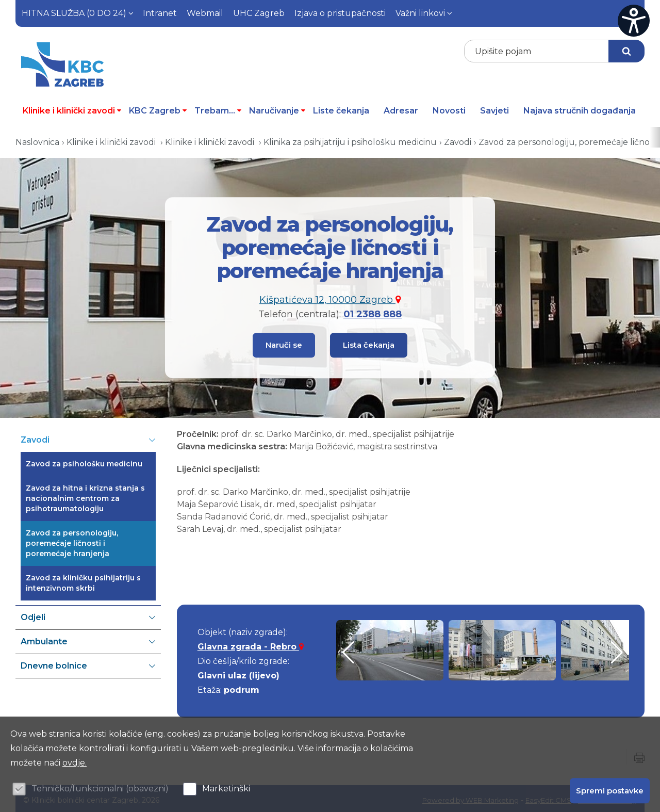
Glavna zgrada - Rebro (251, 644)
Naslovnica (37, 139)
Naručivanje (277, 108)
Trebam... (218, 108)
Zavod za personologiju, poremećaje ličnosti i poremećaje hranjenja (72, 540)
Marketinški (226, 789)
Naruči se (284, 342)
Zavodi (458, 139)
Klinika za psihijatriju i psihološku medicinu (350, 139)
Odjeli (88, 614)
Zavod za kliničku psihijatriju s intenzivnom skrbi (83, 580)
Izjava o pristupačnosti (340, 13)
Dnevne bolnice (88, 663)
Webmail (205, 13)
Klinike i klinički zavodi (72, 108)
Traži (626, 51)
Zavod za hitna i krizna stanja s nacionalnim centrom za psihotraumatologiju (85, 495)
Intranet (160, 13)
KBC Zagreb (158, 108)
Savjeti (494, 108)
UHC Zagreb (259, 13)
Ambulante (88, 639)
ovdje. (75, 763)
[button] (617, 649)
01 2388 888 (373, 312)
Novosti (449, 108)
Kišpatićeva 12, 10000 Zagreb (330, 298)
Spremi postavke (610, 790)
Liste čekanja (341, 108)
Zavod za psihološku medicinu (84, 461)
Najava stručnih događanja (580, 108)
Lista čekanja (369, 342)
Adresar (401, 108)
